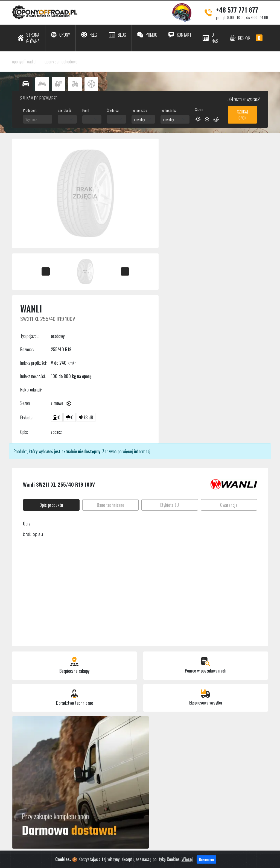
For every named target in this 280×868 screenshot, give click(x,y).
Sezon (199, 109)
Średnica (113, 110)
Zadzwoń (109, 451)
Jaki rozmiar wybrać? (243, 99)
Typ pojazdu (139, 110)
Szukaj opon (243, 115)
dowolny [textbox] (139, 119)
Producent (30, 110)
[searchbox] (38, 119)
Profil (86, 110)
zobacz (56, 432)
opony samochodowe (61, 62)
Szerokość (65, 110)
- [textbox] (61, 119)
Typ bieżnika (169, 110)
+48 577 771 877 (237, 10)
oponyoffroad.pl (24, 62)
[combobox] (38, 119)
